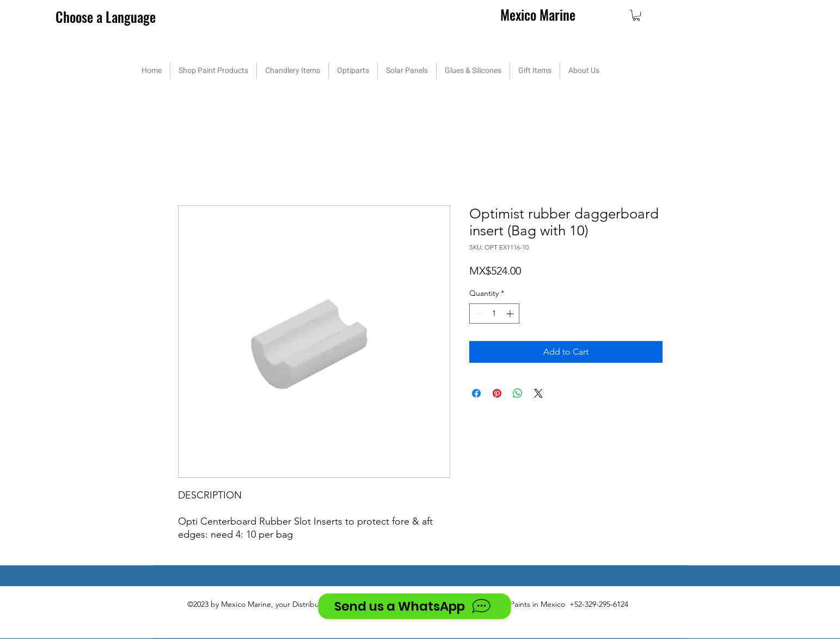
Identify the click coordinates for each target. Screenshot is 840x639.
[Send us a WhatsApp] (415, 606)
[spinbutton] (494, 314)
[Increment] (511, 314)
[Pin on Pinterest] (497, 393)
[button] (636, 15)
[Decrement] (478, 314)
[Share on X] (538, 393)
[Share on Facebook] (476, 393)
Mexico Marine (538, 14)
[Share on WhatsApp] (518, 393)
